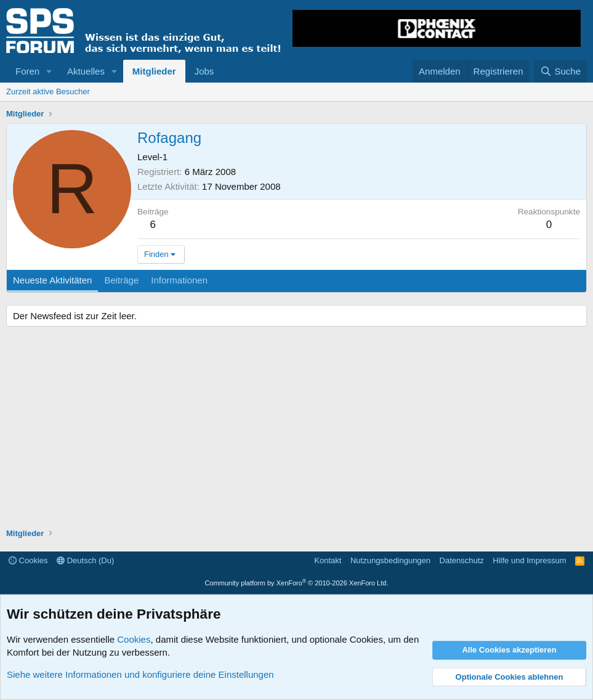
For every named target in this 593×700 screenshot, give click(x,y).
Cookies (28, 560)
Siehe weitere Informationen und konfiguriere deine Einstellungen (140, 674)
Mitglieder (154, 71)
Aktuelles (86, 71)
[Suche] (560, 71)
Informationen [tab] (179, 280)
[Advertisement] (296, 429)
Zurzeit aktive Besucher (48, 92)
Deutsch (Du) (85, 560)
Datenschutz (462, 560)
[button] (49, 71)
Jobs (204, 71)
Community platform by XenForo (297, 583)
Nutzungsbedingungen (390, 560)
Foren (27, 71)
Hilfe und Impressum (529, 560)
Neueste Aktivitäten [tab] (52, 280)
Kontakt (328, 560)
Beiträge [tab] (121, 280)
